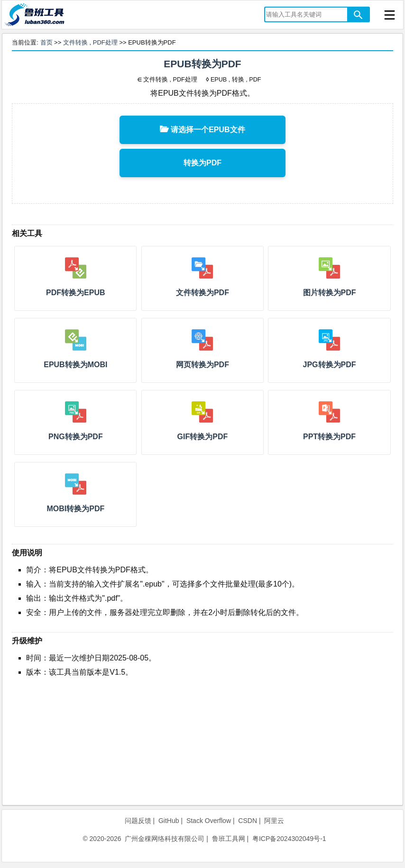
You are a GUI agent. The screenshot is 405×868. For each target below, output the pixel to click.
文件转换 (75, 42)
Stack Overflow (209, 821)
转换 (238, 80)
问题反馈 (138, 821)
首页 (46, 42)
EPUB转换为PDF (202, 64)
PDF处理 (105, 42)
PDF (255, 80)
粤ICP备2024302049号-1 (289, 839)
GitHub (169, 821)
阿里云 (274, 821)
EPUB (219, 80)
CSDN (248, 821)
